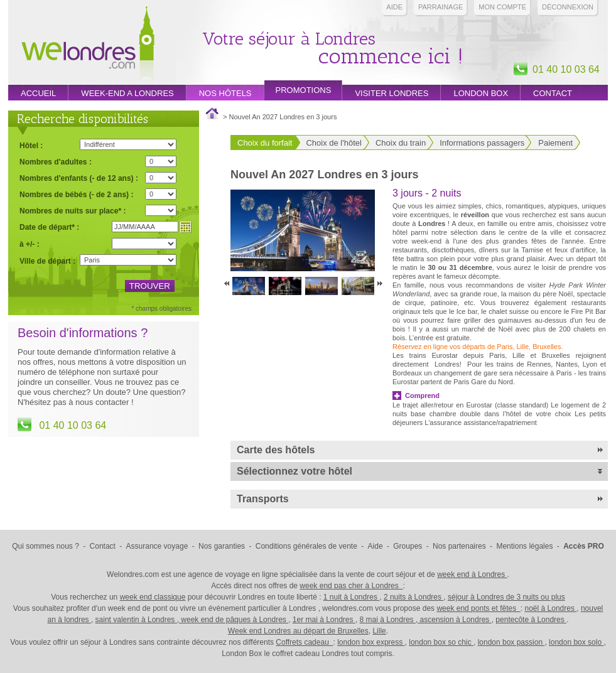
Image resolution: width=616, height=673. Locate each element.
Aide (394, 7)
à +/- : (30, 244)
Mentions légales (524, 546)
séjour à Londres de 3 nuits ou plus (506, 597)
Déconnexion (568, 7)
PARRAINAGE (440, 7)
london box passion (511, 642)
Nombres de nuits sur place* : (73, 211)
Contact (553, 93)
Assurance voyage (157, 546)
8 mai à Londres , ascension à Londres (426, 620)
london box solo (576, 642)
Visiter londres (392, 93)
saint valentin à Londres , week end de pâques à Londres (192, 620)
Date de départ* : (49, 227)
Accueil (38, 93)
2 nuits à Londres (413, 597)
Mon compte (502, 7)
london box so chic (441, 642)
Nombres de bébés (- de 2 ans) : (76, 194)
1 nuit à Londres (351, 597)
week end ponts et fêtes (478, 608)
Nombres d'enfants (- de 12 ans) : (79, 178)
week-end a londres (127, 93)
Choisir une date (186, 227)
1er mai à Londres (324, 620)
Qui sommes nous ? (46, 546)
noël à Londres (551, 608)
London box (481, 93)
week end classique (153, 597)
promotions (304, 90)
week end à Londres (472, 574)
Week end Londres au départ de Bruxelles (298, 631)
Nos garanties (222, 546)
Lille (379, 631)
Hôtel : (31, 146)
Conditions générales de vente (306, 546)
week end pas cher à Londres (351, 586)
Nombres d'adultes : (56, 162)
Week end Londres (88, 45)
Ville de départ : (47, 261)
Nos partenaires (459, 546)
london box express (371, 642)
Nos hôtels (225, 93)
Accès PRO (584, 546)
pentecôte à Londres (531, 620)
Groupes (408, 546)
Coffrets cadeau (304, 642)
